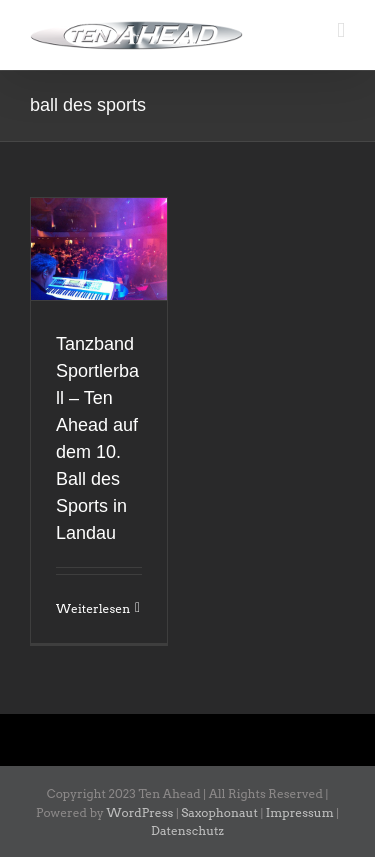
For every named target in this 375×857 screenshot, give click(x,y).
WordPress (140, 812)
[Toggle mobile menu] (341, 30)
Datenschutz (187, 830)
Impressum (300, 812)
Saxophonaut (219, 812)
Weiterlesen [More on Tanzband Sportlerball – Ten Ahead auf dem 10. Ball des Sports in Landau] (93, 608)
